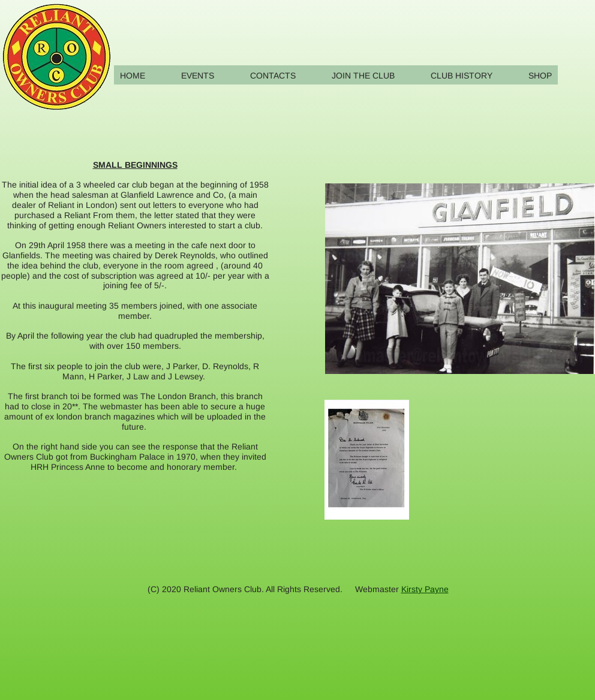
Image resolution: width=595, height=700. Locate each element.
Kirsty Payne (425, 589)
